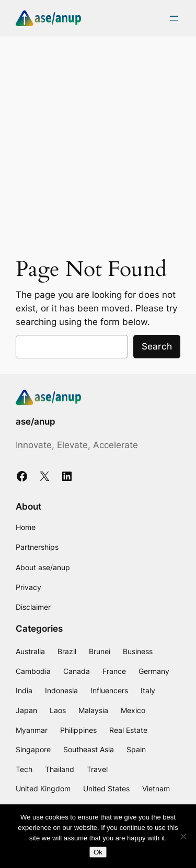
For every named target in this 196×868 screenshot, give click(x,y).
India (24, 690)
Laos (58, 710)
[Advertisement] (98, 144)
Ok (98, 852)
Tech (24, 769)
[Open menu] (174, 18)
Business (138, 651)
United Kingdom (43, 788)
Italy (148, 690)
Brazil (67, 651)
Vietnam (156, 788)
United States (106, 788)
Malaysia (93, 710)
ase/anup (36, 421)
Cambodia (33, 671)
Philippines (78, 730)
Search (157, 346)
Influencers (109, 690)
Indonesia (61, 690)
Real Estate (128, 730)
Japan (26, 710)
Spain (136, 749)
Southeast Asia (89, 749)
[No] (183, 836)
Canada (77, 671)
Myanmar (32, 730)
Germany (154, 671)
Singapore (33, 749)
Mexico (133, 710)
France (114, 671)
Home (26, 527)
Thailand (60, 769)
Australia (30, 651)
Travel (97, 769)
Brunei (100, 651)
